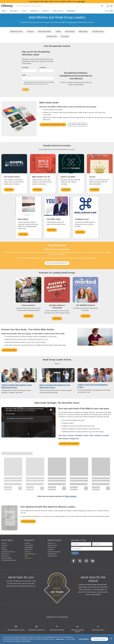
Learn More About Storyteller (69, 444)
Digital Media (35, 11)
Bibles (4, 11)
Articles (58, 32)
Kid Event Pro (52, 547)
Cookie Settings (84, 639)
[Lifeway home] (7, 6)
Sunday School (52, 36)
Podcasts (30, 32)
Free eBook (65, 36)
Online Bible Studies (44, 32)
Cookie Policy (60, 639)
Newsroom (4, 550)
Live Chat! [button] (28, 558)
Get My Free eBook (28, 521)
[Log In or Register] (108, 6)
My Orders (27, 543)
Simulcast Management (54, 552)
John (91, 435)
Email (24, 75)
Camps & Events (58, 11)
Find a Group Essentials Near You (57, 263)
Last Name (43, 67)
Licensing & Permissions (8, 552)
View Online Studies (9, 350)
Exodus (106, 435)
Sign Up (75, 553)
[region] (57, 639)
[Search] (102, 6)
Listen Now (28, 316)
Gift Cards (27, 552)
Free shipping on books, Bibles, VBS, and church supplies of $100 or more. (57, 1)
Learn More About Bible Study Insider (53, 125)
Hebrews (98, 435)
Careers (4, 547)
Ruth (86, 435)
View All (57, 364)
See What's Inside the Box (78, 125)
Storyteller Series (98, 32)
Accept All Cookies (100, 639)
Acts (65, 435)
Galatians (79, 435)
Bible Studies (15, 11)
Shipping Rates (29, 547)
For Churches (72, 11)
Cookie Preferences (30, 554)
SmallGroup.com (52, 556)
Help (26, 556)
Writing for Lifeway (7, 558)
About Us (4, 543)
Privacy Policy (5, 554)
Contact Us (4, 545)
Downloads (51, 550)
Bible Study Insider (17, 32)
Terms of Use (5, 556)
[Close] (111, 639)
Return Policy (28, 550)
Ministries (46, 11)
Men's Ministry (70, 32)
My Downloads (29, 545)
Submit (26, 89)
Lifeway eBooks (52, 554)
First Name (25, 67)
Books (25, 11)
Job (60, 435)
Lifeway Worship (52, 545)
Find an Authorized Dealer (9, 560)
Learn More (9, 190)
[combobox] (59, 6)
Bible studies (71, 496)
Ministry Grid (51, 543)
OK (28, 434)
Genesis (71, 435)
